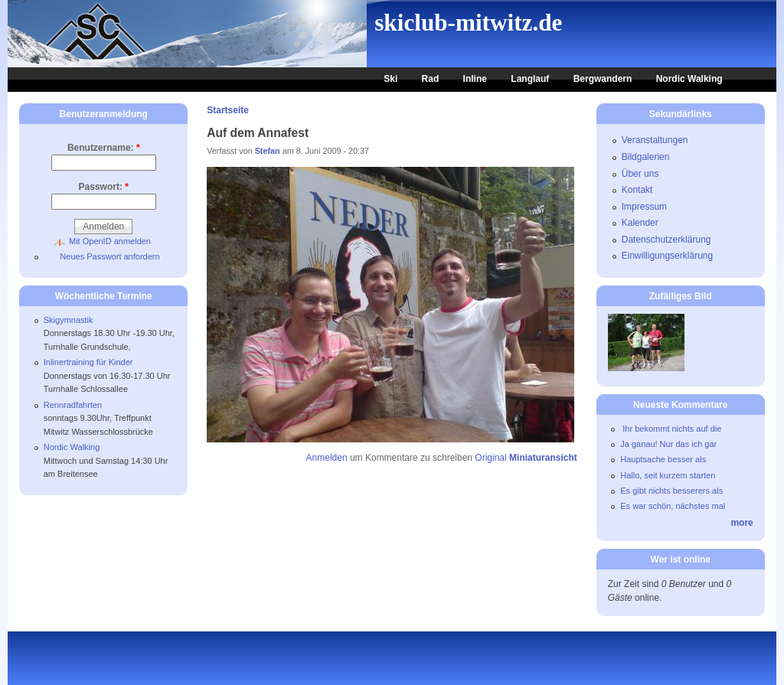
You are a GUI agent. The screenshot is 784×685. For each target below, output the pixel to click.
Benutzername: (104, 148)
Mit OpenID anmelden (110, 241)
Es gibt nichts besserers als (671, 491)
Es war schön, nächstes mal (673, 506)
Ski (390, 79)
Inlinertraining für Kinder (88, 362)
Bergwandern (603, 79)
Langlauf (530, 79)
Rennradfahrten (73, 405)
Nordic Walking (689, 79)
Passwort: (104, 187)
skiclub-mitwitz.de (468, 23)
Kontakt (637, 190)
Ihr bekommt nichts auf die (671, 429)
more (742, 523)
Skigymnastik (69, 320)
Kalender (640, 223)
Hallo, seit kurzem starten (668, 475)
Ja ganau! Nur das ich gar (668, 444)
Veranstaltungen (655, 140)
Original (490, 458)
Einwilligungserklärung (667, 256)
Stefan (268, 151)
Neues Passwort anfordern (109, 256)
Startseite (228, 110)
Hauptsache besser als (663, 459)
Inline (475, 79)
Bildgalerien (646, 157)
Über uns (640, 174)
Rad (431, 79)
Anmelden (327, 458)
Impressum (644, 207)
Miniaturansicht (543, 458)
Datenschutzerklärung (666, 240)
